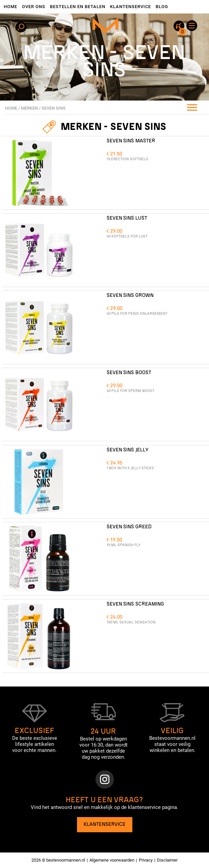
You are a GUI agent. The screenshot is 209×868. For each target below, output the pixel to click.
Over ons (34, 7)
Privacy (146, 860)
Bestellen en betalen (78, 7)
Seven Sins (54, 108)
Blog (162, 7)
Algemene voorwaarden (112, 860)
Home (10, 7)
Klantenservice (130, 7)
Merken (29, 108)
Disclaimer (167, 860)
